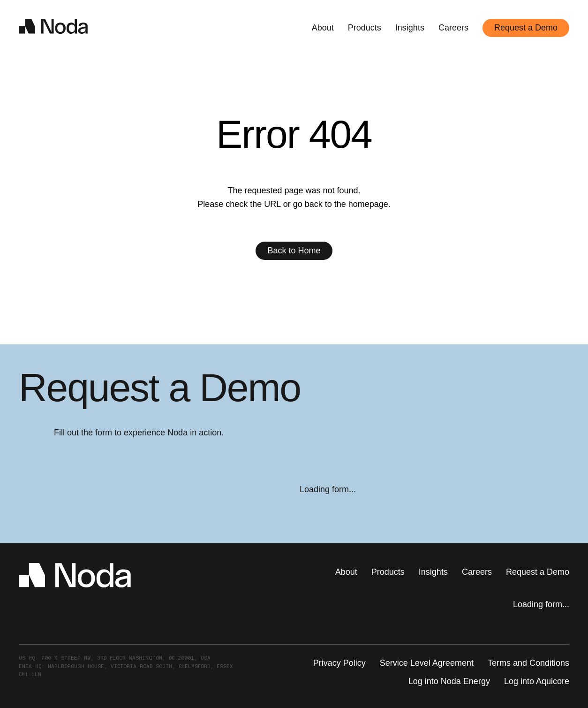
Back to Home (294, 251)
